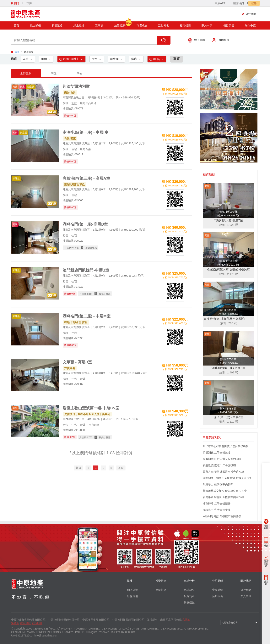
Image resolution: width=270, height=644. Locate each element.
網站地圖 (37, 623)
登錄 (254, 3)
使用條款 (25, 623)
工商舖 (99, 25)
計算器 (266, 583)
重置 (177, 59)
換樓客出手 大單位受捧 (217, 510)
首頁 (16, 25)
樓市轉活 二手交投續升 (217, 504)
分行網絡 (250, 14)
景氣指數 (189, 603)
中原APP (220, 3)
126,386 (74, 248)
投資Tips (189, 596)
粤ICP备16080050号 (123, 632)
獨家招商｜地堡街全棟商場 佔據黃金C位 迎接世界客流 (229, 478)
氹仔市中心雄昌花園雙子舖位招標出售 (226, 446)
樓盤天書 (229, 25)
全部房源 (26, 73)
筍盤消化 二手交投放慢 (217, 453)
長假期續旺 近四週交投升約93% (222, 459)
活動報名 (164, 25)
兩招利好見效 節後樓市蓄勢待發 (222, 516)
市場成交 (142, 25)
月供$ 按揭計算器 (81, 248)
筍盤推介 (161, 590)
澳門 (15, 3)
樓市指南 (185, 25)
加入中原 (250, 25)
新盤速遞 (57, 25)
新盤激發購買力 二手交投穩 (219, 465)
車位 (79, 73)
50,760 (89, 438)
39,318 (89, 294)
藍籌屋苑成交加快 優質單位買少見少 (225, 491)
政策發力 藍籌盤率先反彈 (218, 484)
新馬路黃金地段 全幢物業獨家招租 (223, 497)
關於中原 (207, 25)
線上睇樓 (35, 25)
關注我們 (238, 3)
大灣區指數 (266, 564)
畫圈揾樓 (221, 40)
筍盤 (54, 73)
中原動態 (218, 590)
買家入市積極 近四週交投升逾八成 (223, 472)
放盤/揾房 (120, 24)
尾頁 (121, 468)
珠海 (29, 3)
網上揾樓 (79, 25)
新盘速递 (132, 596)
